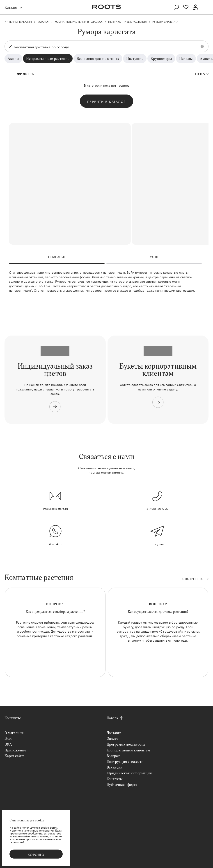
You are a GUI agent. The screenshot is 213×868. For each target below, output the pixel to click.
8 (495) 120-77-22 (157, 508)
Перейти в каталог (107, 101)
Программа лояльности (126, 744)
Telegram (158, 544)
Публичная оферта (122, 784)
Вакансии (115, 767)
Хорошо (36, 854)
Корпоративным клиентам (128, 750)
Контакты (13, 718)
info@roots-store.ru (55, 508)
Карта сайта (14, 756)
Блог (8, 738)
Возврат (113, 756)
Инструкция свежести (125, 761)
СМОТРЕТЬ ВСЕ (194, 579)
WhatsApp (56, 544)
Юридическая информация (129, 773)
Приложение (15, 750)
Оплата (112, 738)
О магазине (14, 733)
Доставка (114, 733)
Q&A (8, 744)
